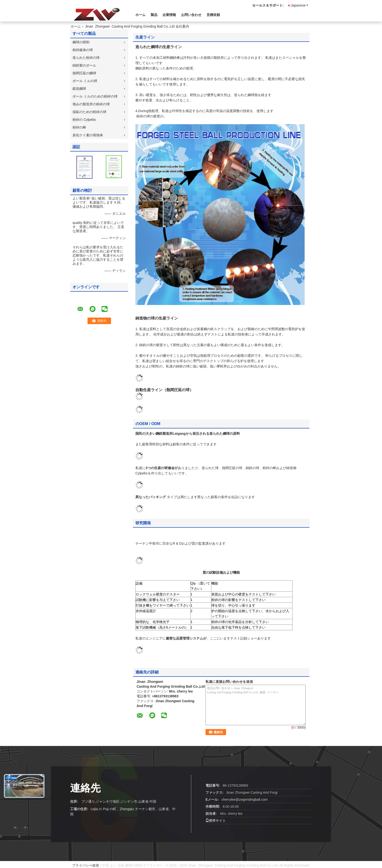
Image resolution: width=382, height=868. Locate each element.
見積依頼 (213, 15)
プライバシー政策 (86, 865)
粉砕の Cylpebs (84, 120)
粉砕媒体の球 (83, 50)
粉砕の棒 (79, 127)
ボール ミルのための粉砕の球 (95, 96)
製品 (154, 15)
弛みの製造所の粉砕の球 (91, 104)
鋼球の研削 (81, 42)
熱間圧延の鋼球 (84, 73)
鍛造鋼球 (79, 89)
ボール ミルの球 (85, 81)
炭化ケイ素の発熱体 (88, 135)
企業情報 (169, 15)
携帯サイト (216, 821)
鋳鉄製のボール (84, 65)
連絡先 (85, 788)
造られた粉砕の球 (86, 58)
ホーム (140, 15)
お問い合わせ (191, 15)
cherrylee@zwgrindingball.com (245, 799)
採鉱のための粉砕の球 (89, 112)
